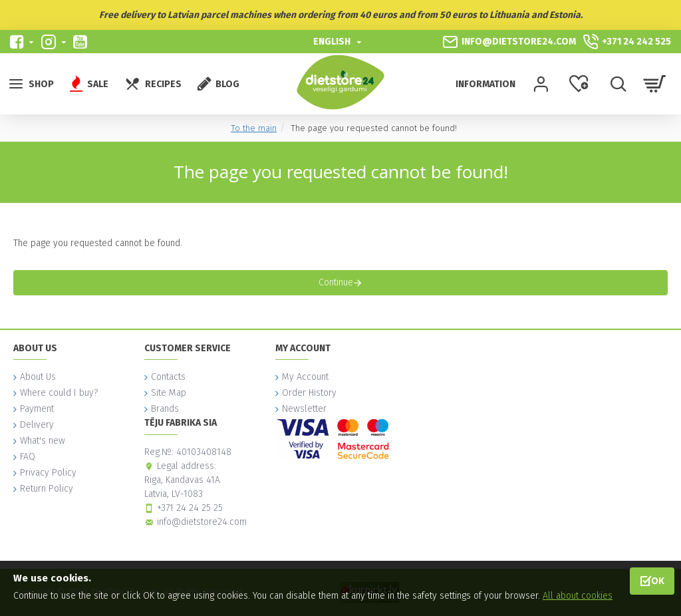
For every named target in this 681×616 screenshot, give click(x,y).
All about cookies (578, 596)
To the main (254, 128)
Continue (336, 282)
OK (658, 580)
